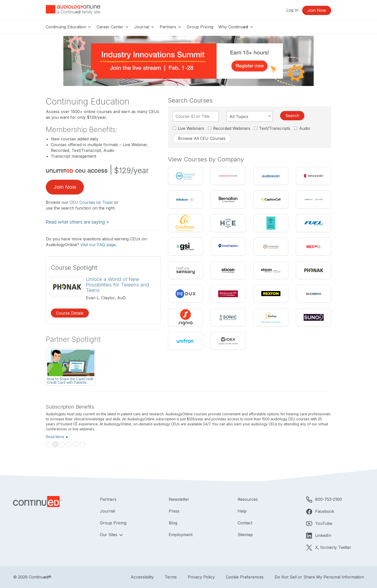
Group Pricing (200, 27)
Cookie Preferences (245, 577)
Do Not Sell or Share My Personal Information (319, 577)
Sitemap (245, 535)
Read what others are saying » (77, 222)
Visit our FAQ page (98, 245)
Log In (292, 10)
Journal (144, 27)
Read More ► (57, 437)
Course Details (70, 313)
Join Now (317, 10)
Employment (181, 535)
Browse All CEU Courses (202, 138)
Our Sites (109, 535)
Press (174, 511)
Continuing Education (69, 27)
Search (292, 116)
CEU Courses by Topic (91, 202)
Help (242, 511)
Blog (173, 523)
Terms (171, 577)
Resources (248, 499)
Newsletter (179, 499)
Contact (245, 523)
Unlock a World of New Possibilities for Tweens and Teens (118, 285)
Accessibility (142, 577)
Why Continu (236, 27)
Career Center (113, 27)
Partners (171, 27)
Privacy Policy (201, 577)
